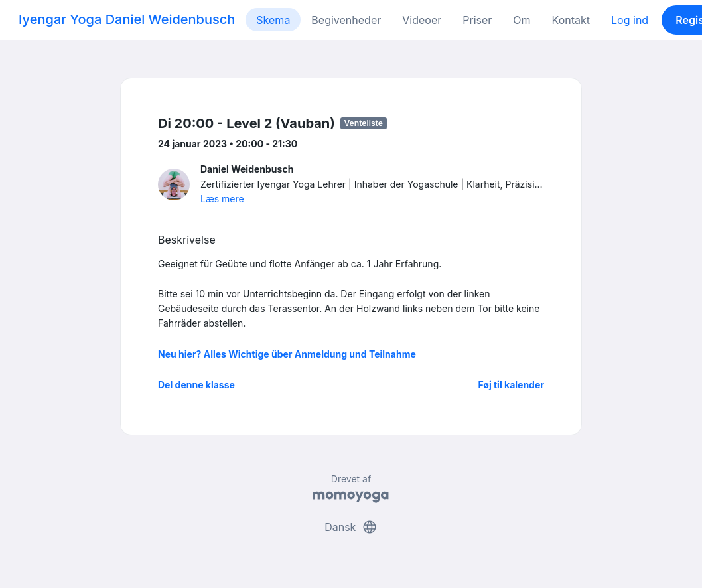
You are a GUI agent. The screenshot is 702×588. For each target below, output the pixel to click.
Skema (273, 20)
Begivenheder (346, 20)
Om (522, 20)
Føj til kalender (511, 385)
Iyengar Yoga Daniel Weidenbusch (127, 19)
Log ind (630, 20)
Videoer (422, 20)
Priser (477, 20)
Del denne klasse (196, 385)
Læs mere (222, 199)
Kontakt (571, 20)
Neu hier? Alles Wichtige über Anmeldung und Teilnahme (287, 354)
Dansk (351, 527)
